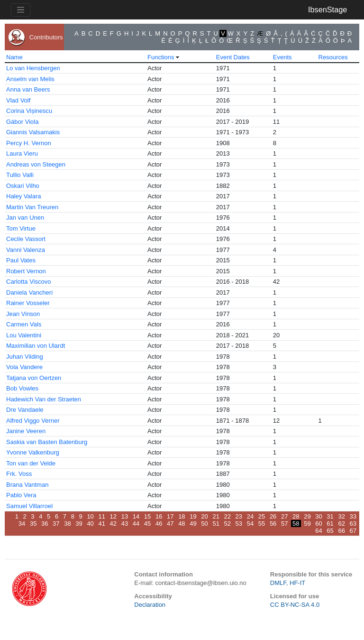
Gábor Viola (22, 122)
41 (101, 524)
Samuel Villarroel (29, 506)
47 (170, 524)
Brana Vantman (27, 485)
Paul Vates (21, 260)
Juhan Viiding (25, 357)
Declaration (150, 605)
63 (353, 524)
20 (204, 516)
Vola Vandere (24, 367)
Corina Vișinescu (29, 111)
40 (90, 524)
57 (284, 524)
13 (125, 516)
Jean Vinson (23, 314)
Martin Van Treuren (32, 207)
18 (182, 516)
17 (170, 516)
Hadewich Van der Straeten (44, 399)
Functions (161, 57)
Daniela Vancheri (29, 292)
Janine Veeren (26, 431)
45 (147, 524)
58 (296, 524)
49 (193, 524)
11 (101, 516)
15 (147, 516)
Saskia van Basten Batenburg (47, 442)
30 (318, 516)
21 (216, 516)
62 (341, 524)
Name (14, 57)
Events (282, 57)
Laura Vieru (22, 153)
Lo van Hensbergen (33, 68)
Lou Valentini (24, 335)
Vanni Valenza (26, 250)
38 (67, 524)
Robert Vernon (26, 271)
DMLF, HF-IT (288, 583)
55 (262, 524)
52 (227, 524)
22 (227, 516)
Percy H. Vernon (29, 143)
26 (273, 516)
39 (79, 524)
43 (125, 524)
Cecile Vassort (26, 239)
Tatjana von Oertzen (34, 378)
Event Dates (233, 57)
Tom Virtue (21, 228)
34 (22, 524)
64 (318, 531)
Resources (333, 57)
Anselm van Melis (30, 79)
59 (307, 524)
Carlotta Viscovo (28, 282)
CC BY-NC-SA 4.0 (295, 605)
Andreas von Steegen (36, 164)
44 (136, 524)
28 (296, 516)
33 (353, 516)
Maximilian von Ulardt (36, 346)
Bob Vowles (22, 388)
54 (250, 524)
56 (273, 524)
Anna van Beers (28, 89)
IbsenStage (328, 9)
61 (330, 524)
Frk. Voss (19, 474)
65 (330, 531)
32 (341, 516)
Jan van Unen (25, 218)
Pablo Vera (21, 495)
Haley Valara (23, 196)
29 (307, 516)
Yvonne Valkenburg (33, 452)
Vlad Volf (18, 100)
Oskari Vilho (23, 186)
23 (239, 516)
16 (159, 516)
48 (182, 524)
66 (341, 531)
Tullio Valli (20, 175)
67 (353, 531)
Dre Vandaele (25, 410)
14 (136, 516)
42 (113, 524)
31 (330, 516)
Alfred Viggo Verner (33, 421)
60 (318, 524)
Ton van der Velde (31, 463)
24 (250, 516)
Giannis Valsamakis (33, 132)
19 (193, 516)
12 (113, 516)
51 (216, 524)
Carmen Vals (24, 324)
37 (56, 524)
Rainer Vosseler (28, 303)
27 (284, 516)
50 (204, 524)
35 (33, 524)
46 (159, 524)
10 (90, 516)
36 (45, 524)
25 (262, 516)
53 (239, 524)
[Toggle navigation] (21, 10)
